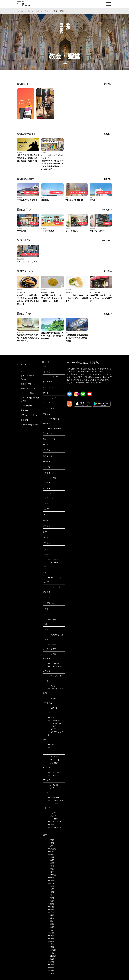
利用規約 (24, 410)
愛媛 (51, 910)
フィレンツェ (55, 827)
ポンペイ (53, 816)
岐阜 (51, 878)
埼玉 (51, 881)
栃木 (51, 918)
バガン (52, 493)
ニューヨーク (55, 720)
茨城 (51, 938)
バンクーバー (55, 587)
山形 (51, 883)
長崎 (51, 967)
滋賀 (51, 886)
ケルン (52, 686)
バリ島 (52, 478)
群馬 (51, 947)
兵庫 (51, 915)
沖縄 (51, 904)
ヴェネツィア (55, 822)
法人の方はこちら (28, 388)
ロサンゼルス (55, 723)
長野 (51, 941)
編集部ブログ (26, 384)
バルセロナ (54, 803)
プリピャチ (54, 419)
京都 (51, 962)
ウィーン (53, 559)
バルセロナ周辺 (56, 800)
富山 (51, 869)
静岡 (51, 924)
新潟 (51, 936)
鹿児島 (52, 849)
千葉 (51, 912)
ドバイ (52, 398)
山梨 (51, 959)
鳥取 (51, 846)
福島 (51, 863)
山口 (51, 852)
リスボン (53, 708)
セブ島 (52, 619)
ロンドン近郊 (55, 772)
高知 (51, 854)
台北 (51, 747)
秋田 (51, 860)
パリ (51, 788)
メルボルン (54, 562)
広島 (51, 927)
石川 (51, 930)
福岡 (51, 901)
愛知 (47, 11)
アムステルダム (56, 676)
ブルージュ (54, 664)
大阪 (51, 953)
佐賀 (51, 843)
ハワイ (52, 726)
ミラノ (52, 825)
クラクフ (53, 377)
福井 (51, 866)
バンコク (53, 763)
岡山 (51, 921)
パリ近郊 (53, 785)
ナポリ (52, 813)
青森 (51, 892)
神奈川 (52, 950)
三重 (51, 965)
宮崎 (51, 857)
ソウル (52, 698)
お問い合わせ (26, 406)
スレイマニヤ (55, 578)
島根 (51, 970)
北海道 (52, 956)
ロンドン (53, 775)
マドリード (54, 797)
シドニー (53, 654)
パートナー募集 (27, 393)
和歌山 (52, 875)
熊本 (51, 872)
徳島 (51, 840)
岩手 (51, 889)
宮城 (51, 898)
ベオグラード (55, 429)
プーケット (54, 760)
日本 (37, 11)
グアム (52, 718)
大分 (51, 907)
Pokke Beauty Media (29, 425)
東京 (51, 973)
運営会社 (24, 420)
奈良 (51, 933)
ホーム (20, 11)
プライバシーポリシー (30, 415)
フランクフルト (56, 689)
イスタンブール (56, 635)
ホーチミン (54, 644)
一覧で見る (106, 84)
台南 (51, 745)
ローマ (52, 830)
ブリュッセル (55, 667)
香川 (51, 895)
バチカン (53, 819)
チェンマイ (54, 757)
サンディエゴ (55, 729)
